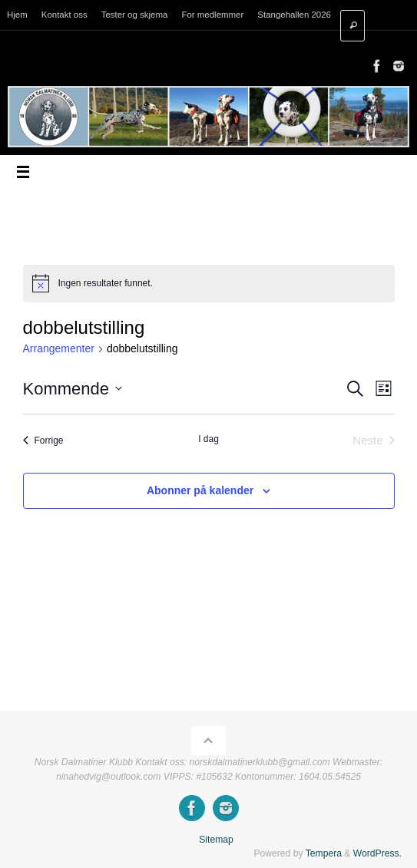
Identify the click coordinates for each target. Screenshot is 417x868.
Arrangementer (59, 348)
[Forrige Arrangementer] (43, 441)
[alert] (209, 283)
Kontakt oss (65, 15)
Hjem (17, 15)
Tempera (324, 853)
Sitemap (216, 840)
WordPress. (377, 853)
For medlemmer (212, 15)
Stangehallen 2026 (294, 15)
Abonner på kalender (200, 490)
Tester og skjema (135, 15)
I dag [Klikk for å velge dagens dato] (208, 439)
